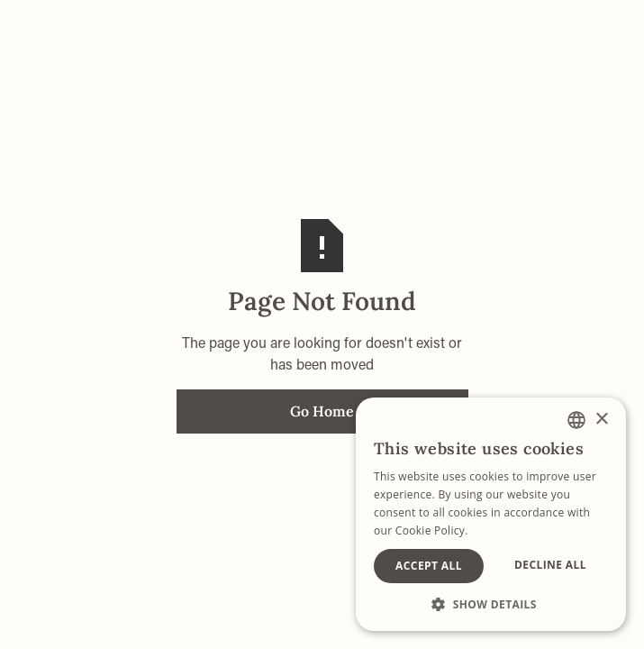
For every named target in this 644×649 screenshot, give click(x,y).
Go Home (322, 411)
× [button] (601, 420)
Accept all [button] (429, 566)
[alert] (491, 514)
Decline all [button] (550, 565)
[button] (491, 604)
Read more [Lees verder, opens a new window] (498, 530)
